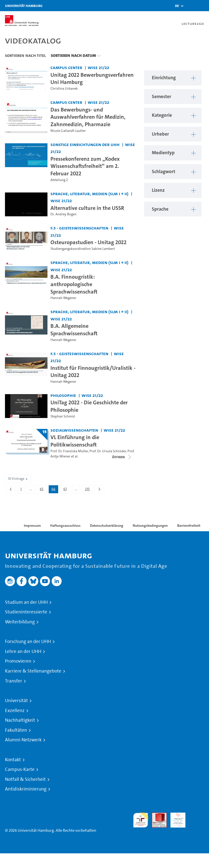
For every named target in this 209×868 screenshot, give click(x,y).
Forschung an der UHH (28, 642)
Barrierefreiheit (189, 526)
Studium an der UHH (26, 602)
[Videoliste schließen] (122, 457)
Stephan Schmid (63, 416)
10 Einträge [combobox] (18, 479)
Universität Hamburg (24, 6)
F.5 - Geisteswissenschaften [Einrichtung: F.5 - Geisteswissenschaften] (79, 228)
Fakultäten (16, 730)
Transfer (14, 681)
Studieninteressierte (26, 612)
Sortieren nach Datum (73, 55)
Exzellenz (15, 711)
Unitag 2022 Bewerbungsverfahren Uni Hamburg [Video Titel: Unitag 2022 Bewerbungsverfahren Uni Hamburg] (92, 78)
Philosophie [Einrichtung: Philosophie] (63, 395)
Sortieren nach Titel (25, 55)
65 (43, 490)
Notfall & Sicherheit (25, 779)
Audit (157, 815)
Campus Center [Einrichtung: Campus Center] (66, 67)
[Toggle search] (190, 6)
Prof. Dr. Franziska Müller (69, 451)
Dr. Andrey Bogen (63, 214)
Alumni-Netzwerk (23, 740)
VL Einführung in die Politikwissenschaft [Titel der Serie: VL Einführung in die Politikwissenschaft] (75, 441)
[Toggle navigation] (203, 6)
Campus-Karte (20, 769)
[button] (177, 6)
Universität (16, 701)
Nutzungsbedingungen (150, 526)
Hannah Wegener (63, 298)
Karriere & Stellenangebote (33, 671)
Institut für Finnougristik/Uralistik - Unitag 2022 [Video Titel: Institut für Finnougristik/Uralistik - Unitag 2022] (93, 372)
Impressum (32, 526)
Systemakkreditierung (197, 815)
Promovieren (18, 661)
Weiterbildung (20, 622)
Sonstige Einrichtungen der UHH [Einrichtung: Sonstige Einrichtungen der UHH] (85, 144)
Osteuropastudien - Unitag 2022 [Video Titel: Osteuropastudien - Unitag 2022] (88, 242)
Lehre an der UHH (23, 651)
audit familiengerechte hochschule (141, 820)
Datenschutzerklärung (107, 526)
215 (89, 490)
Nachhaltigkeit (20, 720)
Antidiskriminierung (26, 789)
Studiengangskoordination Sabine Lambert (83, 249)
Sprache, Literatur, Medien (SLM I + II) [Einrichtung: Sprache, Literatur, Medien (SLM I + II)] (89, 194)
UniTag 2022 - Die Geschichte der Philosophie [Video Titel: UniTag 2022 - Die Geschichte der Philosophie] (89, 406)
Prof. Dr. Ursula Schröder (108, 451)
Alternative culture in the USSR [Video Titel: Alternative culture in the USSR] (87, 208)
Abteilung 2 (59, 180)
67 (66, 490)
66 (55, 490)
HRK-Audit (175, 818)
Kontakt (13, 760)
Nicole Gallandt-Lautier (68, 131)
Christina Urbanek (64, 89)
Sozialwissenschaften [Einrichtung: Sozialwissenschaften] (74, 430)
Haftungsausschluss (65, 526)
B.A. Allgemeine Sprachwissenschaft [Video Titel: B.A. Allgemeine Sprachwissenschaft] (74, 330)
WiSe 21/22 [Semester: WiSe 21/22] (98, 67)
